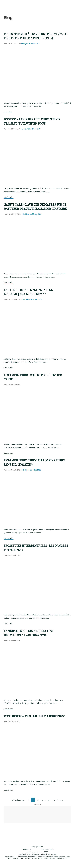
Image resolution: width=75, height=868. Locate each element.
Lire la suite (9, 112)
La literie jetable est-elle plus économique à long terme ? (28, 292)
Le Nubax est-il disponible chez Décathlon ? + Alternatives (28, 633)
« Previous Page (19, 801)
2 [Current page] (34, 801)
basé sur (38, 849)
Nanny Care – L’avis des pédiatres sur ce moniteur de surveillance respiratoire (35, 207)
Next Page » (58, 801)
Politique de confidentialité (40, 854)
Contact (54, 854)
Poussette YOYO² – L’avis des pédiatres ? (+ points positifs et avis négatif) (36, 36)
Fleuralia (14, 6)
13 (50, 801)
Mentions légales (24, 854)
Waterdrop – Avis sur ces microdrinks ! (34, 716)
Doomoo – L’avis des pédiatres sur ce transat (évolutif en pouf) (32, 121)
